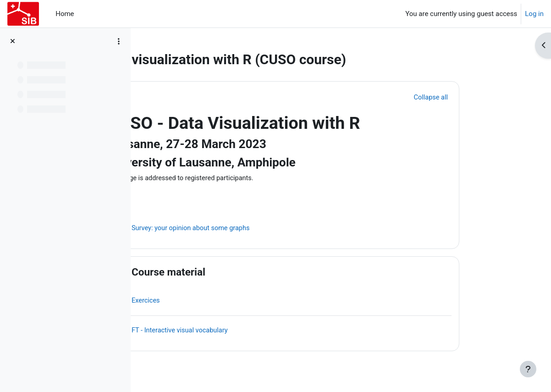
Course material (223, 273)
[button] (170, 97)
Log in (534, 14)
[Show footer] (528, 369)
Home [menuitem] (65, 14)
